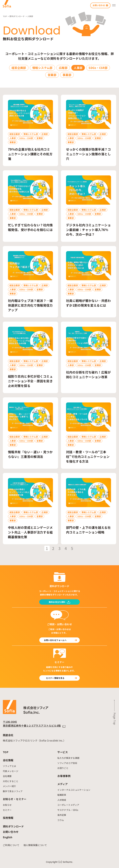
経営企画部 (19, 68)
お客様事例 (64, 776)
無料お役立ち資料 (59, 602)
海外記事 (62, 815)
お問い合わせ (11, 832)
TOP (6, 752)
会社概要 (7, 776)
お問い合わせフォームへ (60, 640)
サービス (63, 752)
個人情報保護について (35, 845)
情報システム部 (42, 68)
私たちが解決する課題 (68, 758)
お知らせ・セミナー (15, 799)
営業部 (52, 75)
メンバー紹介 (9, 786)
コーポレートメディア (68, 805)
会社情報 (8, 760)
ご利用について (11, 845)
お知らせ (7, 805)
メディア (63, 784)
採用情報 (8, 818)
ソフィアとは (9, 766)
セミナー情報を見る (61, 678)
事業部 (67, 75)
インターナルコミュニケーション (74, 790)
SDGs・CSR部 (98, 68)
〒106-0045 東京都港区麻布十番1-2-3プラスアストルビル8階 (32, 724)
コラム (61, 820)
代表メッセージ (11, 771)
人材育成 (62, 800)
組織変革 (62, 795)
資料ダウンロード (13, 826)
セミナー (7, 810)
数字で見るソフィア (13, 791)
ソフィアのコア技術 (67, 763)
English (8, 837)
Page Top (114, 719)
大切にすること (11, 781)
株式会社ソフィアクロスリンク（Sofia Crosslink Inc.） (34, 740)
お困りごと (63, 768)
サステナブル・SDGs (68, 810)
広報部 (63, 68)
